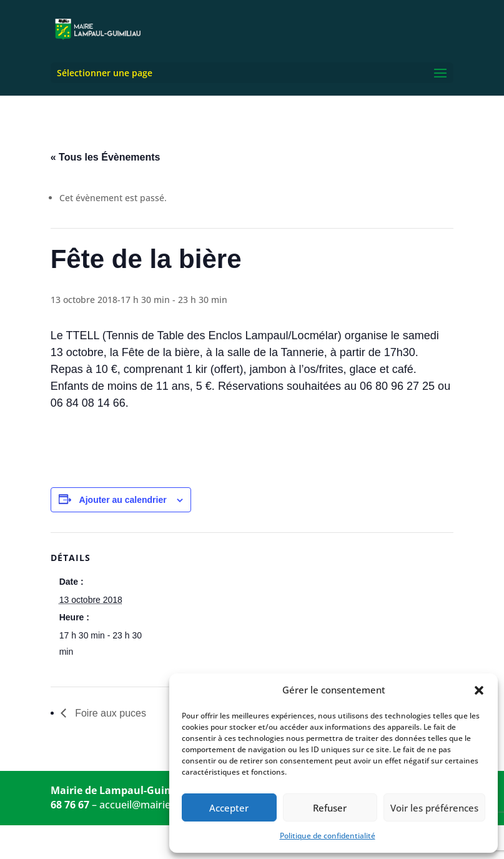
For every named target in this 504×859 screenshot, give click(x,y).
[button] (479, 690)
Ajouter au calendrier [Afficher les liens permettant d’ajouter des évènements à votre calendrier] (123, 500)
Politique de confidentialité (328, 836)
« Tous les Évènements (106, 157)
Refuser (330, 808)
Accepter (229, 808)
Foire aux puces (109, 713)
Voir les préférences (434, 808)
